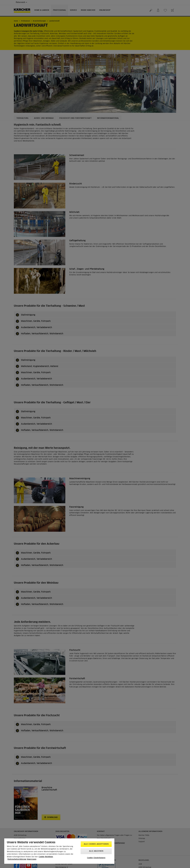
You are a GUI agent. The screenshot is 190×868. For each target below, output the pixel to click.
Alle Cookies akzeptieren (96, 844)
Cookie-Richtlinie (46, 857)
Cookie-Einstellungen (96, 858)
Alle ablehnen (96, 851)
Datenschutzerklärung (17, 859)
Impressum (32, 859)
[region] (59, 851)
